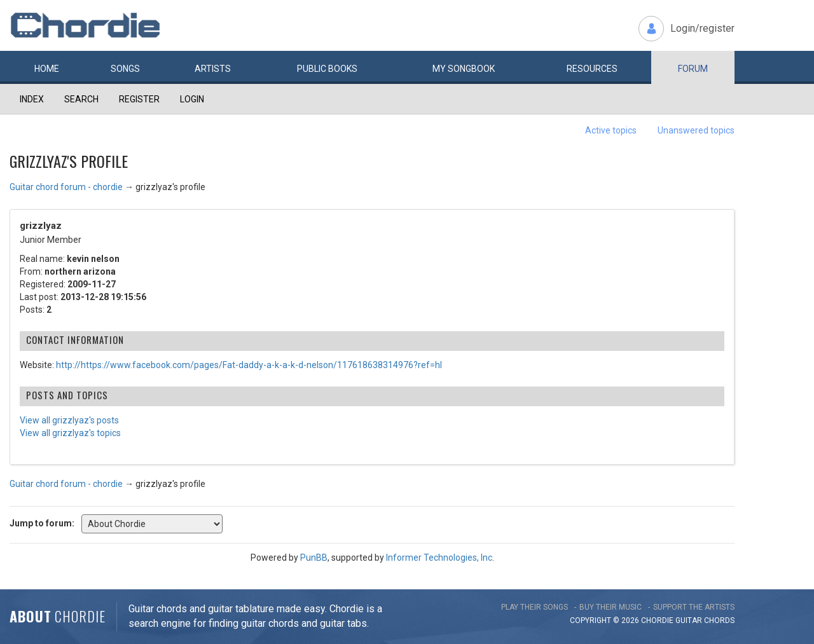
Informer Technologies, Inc (439, 558)
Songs (125, 69)
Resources (592, 69)
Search (81, 99)
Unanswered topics (696, 130)
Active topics (611, 130)
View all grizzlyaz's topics (70, 433)
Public (327, 69)
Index (32, 99)
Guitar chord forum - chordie (66, 187)
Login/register (702, 28)
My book (464, 69)
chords (719, 620)
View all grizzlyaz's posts (69, 420)
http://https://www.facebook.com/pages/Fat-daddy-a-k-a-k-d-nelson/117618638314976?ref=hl (249, 365)
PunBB (314, 558)
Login (192, 99)
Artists (213, 69)
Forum (693, 69)
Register (139, 99)
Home (47, 69)
